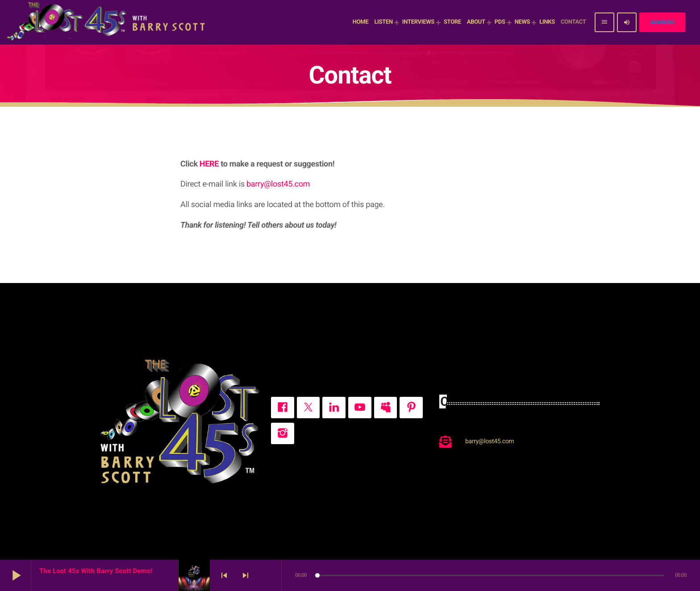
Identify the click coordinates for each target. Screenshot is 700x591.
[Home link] (107, 22)
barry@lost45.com (278, 184)
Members (662, 22)
